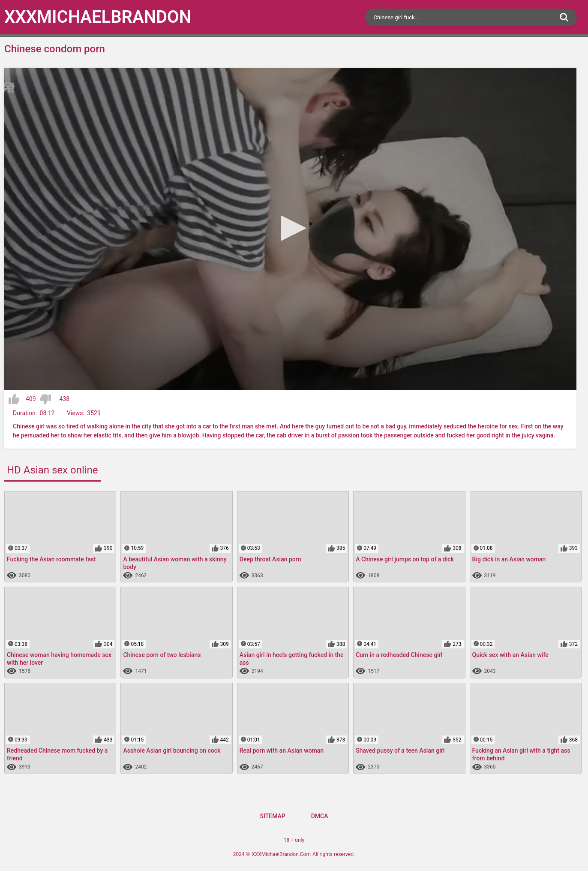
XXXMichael (98, 17)
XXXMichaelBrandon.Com (281, 854)
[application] (290, 229)
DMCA (320, 816)
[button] (291, 228)
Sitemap (272, 816)
